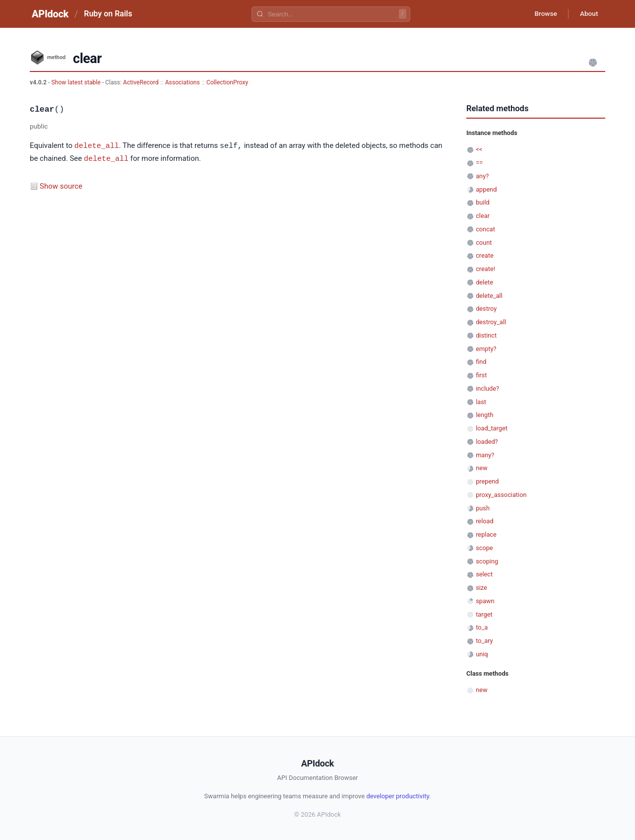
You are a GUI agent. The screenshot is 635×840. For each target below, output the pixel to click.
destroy (486, 309)
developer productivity (398, 796)
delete (484, 282)
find (481, 362)
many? (485, 455)
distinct (486, 335)
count (484, 243)
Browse (543, 14)
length (484, 415)
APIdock (50, 14)
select (484, 574)
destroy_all (491, 322)
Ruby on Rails (108, 14)
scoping (487, 561)
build (483, 202)
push (483, 508)
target (484, 614)
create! (485, 269)
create (485, 255)
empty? (486, 349)
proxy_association (501, 495)
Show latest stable (76, 82)
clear (483, 216)
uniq (482, 654)
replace (486, 534)
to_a (482, 627)
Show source (61, 185)
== (479, 163)
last (481, 402)
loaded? (487, 442)
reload (484, 521)
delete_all (97, 145)
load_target (492, 428)
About (588, 14)
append (486, 189)
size (481, 588)
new (481, 468)
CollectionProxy (227, 82)
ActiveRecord (141, 82)
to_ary (484, 641)
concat (485, 229)
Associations (183, 82)
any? (482, 176)
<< (479, 149)
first (481, 375)
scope (484, 548)
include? (487, 388)
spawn (485, 601)
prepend (487, 481)
